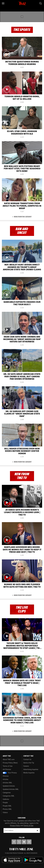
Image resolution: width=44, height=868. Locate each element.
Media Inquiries (29, 773)
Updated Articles (9, 786)
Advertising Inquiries (31, 769)
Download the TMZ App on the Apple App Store (12, 860)
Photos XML (7, 809)
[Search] (41, 3)
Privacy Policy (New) (10, 763)
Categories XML (9, 796)
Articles (6, 779)
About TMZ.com (9, 759)
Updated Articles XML (11, 789)
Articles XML (7, 783)
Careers (26, 766)
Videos (5, 812)
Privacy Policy (15, 826)
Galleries (6, 799)
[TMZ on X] (19, 842)
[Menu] (3, 3)
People (5, 803)
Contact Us (27, 759)
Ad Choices (7, 769)
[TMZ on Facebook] (14, 842)
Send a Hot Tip (29, 763)
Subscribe (38, 830)
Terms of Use (8, 766)
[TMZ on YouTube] (24, 842)
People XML (7, 806)
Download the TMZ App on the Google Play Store (33, 860)
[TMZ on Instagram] (29, 842)
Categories (7, 793)
